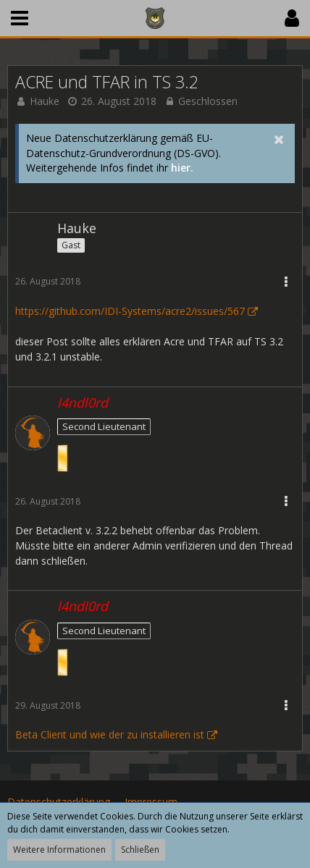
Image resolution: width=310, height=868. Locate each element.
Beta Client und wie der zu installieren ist (110, 734)
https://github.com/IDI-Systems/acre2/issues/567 (130, 311)
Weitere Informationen (59, 850)
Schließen (140, 850)
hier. (182, 168)
